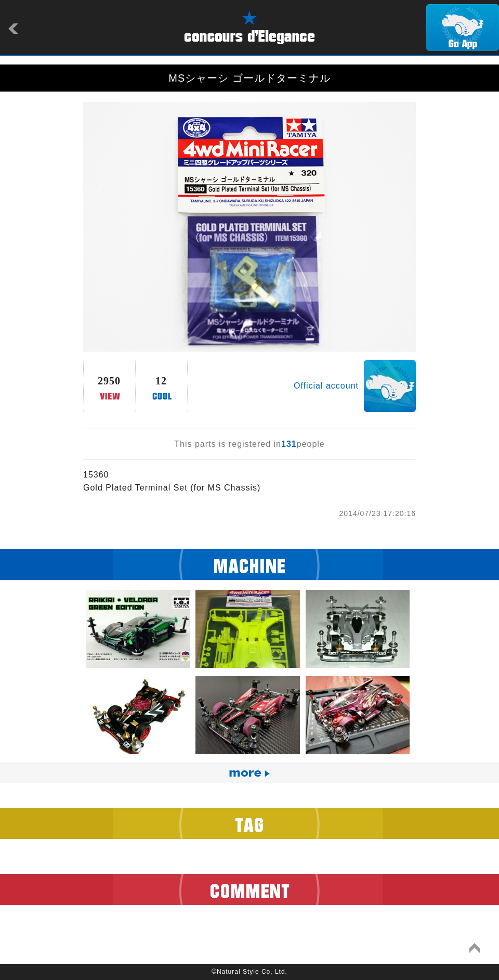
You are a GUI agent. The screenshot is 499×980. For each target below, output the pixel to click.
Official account (326, 386)
